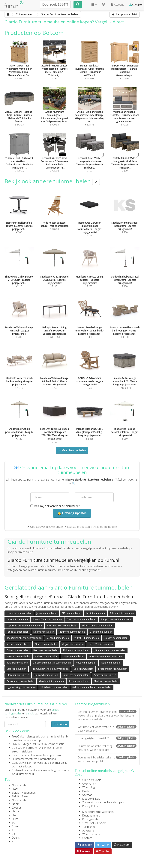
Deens (16, 838)
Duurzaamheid (91, 815)
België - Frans (20, 796)
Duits (15, 819)
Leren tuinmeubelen (17, 619)
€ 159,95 (19, 158)
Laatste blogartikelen (92, 704)
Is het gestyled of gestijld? (107, 738)
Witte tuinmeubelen (86, 663)
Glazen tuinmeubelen (18, 675)
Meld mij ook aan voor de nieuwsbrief (55, 506)
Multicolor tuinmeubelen (76, 650)
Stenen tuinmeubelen (58, 638)
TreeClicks (18, 736)
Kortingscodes (91, 819)
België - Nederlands (24, 793)
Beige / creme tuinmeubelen (116, 619)
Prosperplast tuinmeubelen (113, 669)
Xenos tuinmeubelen (73, 656)
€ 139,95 (125, 65)
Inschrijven (60, 724)
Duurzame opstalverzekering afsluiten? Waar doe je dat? (107, 748)
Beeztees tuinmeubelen (46, 650)
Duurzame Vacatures (25, 759)
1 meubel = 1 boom (94, 823)
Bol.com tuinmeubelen (46, 675)
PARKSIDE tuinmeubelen (86, 638)
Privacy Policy (90, 806)
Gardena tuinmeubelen (51, 681)
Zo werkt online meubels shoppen (103, 802)
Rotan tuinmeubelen (17, 663)
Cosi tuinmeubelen (83, 669)
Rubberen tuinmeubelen (76, 675)
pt (13, 823)
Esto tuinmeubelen (16, 669)
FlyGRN (16, 744)
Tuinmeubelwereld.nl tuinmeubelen (50, 669)
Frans (15, 789)
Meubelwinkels (91, 799)
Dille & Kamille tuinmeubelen (97, 626)
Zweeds (17, 808)
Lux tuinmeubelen (95, 613)
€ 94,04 (19, 65)
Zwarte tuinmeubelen (105, 675)
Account (117, 5)
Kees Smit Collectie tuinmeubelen (24, 638)
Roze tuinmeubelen (79, 681)
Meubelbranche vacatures (98, 812)
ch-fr (15, 815)
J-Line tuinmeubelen (47, 613)
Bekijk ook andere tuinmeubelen (52, 181)
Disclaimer (89, 791)
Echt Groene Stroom (24, 748)
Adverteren (89, 830)
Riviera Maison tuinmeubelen (62, 626)
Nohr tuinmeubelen (44, 632)
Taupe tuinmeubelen (18, 632)
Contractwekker (21, 763)
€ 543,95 (19, 111)
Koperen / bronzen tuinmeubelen (24, 626)
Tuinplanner (89, 827)
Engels (16, 826)
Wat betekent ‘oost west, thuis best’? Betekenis (107, 729)
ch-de (15, 811)
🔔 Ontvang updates (72, 513)
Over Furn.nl (89, 784)
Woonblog (88, 787)
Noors (16, 804)
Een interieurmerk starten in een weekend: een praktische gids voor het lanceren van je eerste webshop (107, 715)
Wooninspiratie (91, 834)
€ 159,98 (90, 65)
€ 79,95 (125, 111)
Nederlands (19, 785)
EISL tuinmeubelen (72, 613)
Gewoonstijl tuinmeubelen (20, 681)
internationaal (48, 759)
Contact (87, 838)
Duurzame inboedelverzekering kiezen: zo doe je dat (107, 759)
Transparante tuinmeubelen (81, 619)
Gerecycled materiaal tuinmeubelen (52, 663)
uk (13, 834)
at (13, 841)
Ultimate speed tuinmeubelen (110, 650)
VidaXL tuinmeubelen (46, 656)
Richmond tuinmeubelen (72, 632)
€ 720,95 (55, 111)
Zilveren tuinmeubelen (18, 656)
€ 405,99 (55, 158)
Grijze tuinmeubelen (73, 644)
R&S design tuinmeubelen (54, 687)
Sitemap (87, 795)
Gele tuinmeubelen (111, 663)
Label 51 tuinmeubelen (101, 644)
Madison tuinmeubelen (106, 681)
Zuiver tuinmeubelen (18, 650)
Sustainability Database (26, 770)
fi (13, 830)
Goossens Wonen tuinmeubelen (106, 656)
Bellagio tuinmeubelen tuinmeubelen (92, 687)
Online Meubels (92, 780)
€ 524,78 (90, 111)
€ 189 (55, 65)
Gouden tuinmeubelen (116, 638)
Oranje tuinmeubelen (101, 632)
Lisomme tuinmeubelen (19, 613)
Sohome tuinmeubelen (122, 613)
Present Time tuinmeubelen (47, 619)
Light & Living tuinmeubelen (21, 687)
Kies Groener (20, 755)
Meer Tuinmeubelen (72, 450)
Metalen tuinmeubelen (18, 644)
